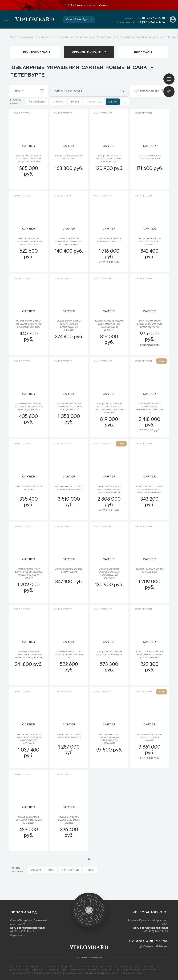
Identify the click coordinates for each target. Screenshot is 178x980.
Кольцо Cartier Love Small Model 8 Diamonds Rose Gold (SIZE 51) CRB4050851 (149, 490)
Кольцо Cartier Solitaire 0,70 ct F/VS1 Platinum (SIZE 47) (109, 655)
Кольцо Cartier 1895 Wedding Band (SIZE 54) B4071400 (69, 820)
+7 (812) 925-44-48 (151, 18)
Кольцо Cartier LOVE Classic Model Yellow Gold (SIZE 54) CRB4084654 (69, 242)
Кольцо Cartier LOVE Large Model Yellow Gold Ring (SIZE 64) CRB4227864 (149, 655)
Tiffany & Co (94, 102)
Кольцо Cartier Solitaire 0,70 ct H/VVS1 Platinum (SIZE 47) (69, 655)
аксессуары (143, 52)
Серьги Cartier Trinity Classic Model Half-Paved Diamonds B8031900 (149, 324)
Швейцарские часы (35, 52)
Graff (51, 870)
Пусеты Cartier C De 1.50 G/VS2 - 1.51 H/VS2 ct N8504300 (149, 738)
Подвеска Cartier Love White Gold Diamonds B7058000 (149, 242)
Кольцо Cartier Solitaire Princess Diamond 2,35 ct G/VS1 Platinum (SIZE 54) (109, 490)
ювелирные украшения (89, 52)
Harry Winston (70, 870)
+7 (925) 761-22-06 (151, 22)
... (125, 102)
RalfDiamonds (37, 102)
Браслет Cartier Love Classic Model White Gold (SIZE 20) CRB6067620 (29, 242)
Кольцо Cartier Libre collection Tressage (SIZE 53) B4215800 (29, 820)
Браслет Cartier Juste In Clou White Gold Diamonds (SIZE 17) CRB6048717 (69, 407)
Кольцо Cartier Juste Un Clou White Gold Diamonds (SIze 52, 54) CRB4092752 (29, 407)
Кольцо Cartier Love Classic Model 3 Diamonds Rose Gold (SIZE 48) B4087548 (29, 655)
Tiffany (90, 870)
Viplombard (35, 20)
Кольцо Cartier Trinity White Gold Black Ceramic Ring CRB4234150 (109, 159)
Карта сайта (18, 935)
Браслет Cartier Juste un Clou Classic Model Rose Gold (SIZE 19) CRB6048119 (29, 159)
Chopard (58, 102)
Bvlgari (75, 102)
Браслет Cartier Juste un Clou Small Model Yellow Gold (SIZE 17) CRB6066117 (29, 324)
